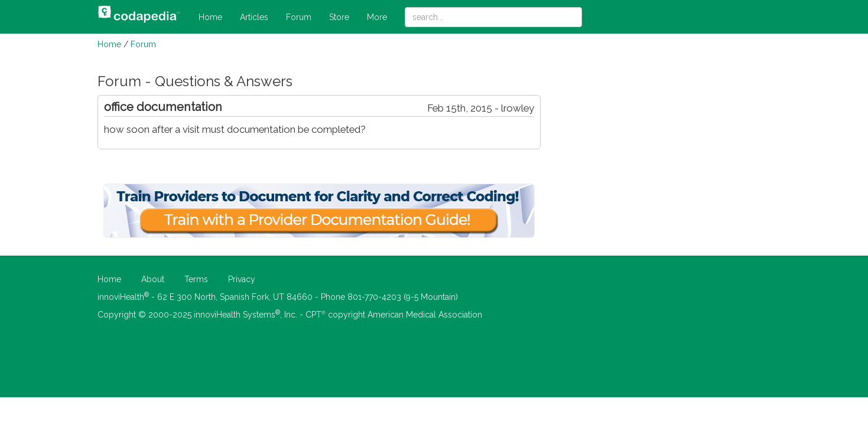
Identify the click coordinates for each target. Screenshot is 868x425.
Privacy (242, 279)
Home (210, 17)
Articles (254, 17)
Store (339, 17)
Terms (196, 279)
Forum (299, 17)
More (377, 17)
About (153, 279)
